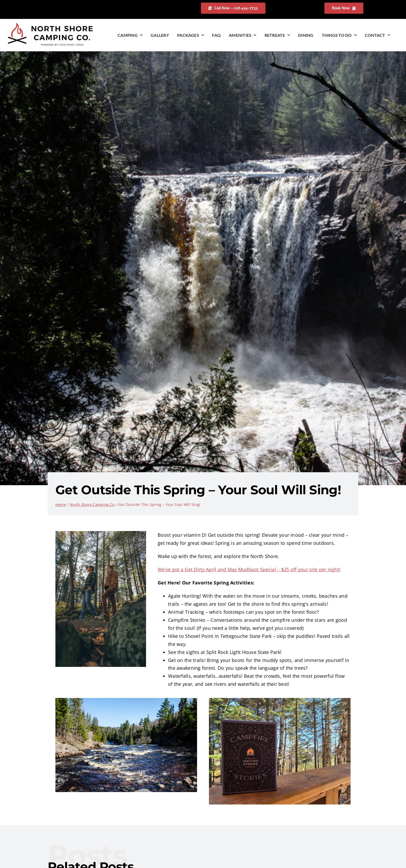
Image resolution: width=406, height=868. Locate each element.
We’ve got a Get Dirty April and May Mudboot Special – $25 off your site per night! (249, 569)
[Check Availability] (233, 8)
